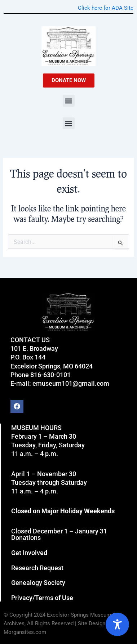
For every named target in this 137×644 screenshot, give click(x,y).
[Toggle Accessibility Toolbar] (117, 624)
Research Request (37, 568)
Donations (26, 538)
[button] (69, 101)
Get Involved (29, 553)
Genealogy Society (38, 583)
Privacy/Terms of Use (42, 598)
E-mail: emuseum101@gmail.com (60, 383)
